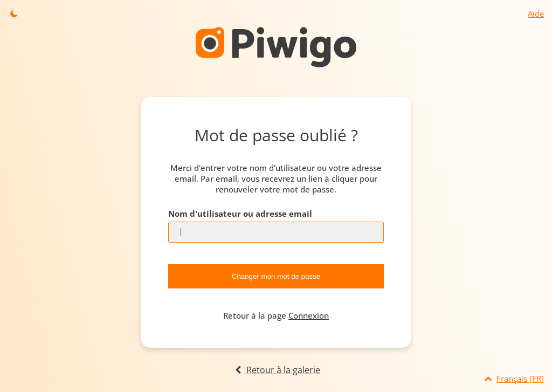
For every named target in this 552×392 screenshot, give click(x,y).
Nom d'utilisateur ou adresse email (240, 214)
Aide (536, 13)
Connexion (309, 315)
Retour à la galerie (276, 370)
